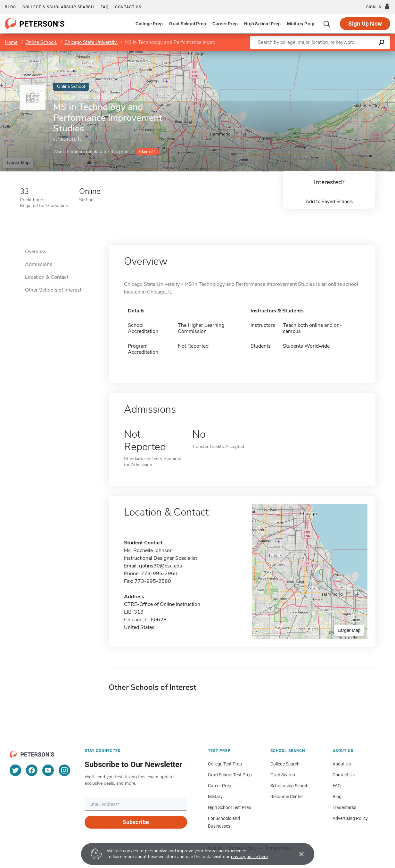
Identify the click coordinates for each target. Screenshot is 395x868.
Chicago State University (91, 42)
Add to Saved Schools (329, 202)
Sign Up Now (365, 24)
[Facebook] (32, 770)
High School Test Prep (230, 807)
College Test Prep (225, 764)
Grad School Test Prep (230, 775)
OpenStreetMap (352, 55)
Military (215, 797)
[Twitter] (15, 770)
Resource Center (287, 797)
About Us (342, 764)
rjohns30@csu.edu (161, 566)
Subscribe (136, 822)
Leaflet (320, 55)
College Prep (149, 24)
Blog (10, 7)
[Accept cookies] (297, 854)
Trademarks (344, 807)
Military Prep (301, 24)
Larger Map (18, 163)
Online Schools (41, 42)
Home (11, 42)
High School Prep (262, 24)
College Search (285, 764)
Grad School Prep (188, 24)
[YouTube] (48, 770)
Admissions (39, 264)
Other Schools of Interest (53, 290)
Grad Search (283, 775)
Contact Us (344, 775)
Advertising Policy (350, 818)
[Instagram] (64, 770)
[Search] (327, 24)
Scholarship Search (289, 786)
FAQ (105, 7)
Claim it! (147, 152)
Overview (36, 252)
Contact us (128, 7)
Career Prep (225, 24)
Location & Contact (47, 277)
